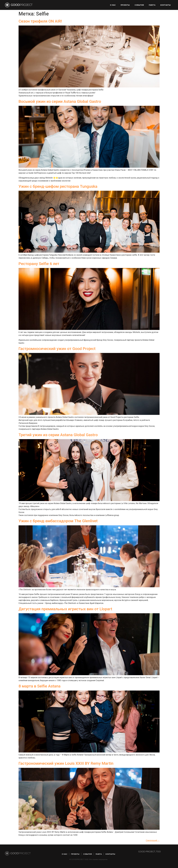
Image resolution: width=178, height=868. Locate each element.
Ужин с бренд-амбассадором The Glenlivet (58, 521)
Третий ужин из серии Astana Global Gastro (58, 435)
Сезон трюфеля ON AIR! (40, 21)
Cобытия (139, 5)
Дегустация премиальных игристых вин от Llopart (65, 609)
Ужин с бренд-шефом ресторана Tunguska (58, 186)
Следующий (153, 840)
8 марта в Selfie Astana (40, 686)
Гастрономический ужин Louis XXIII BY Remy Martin (66, 763)
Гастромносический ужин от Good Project (57, 349)
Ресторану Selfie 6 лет (39, 264)
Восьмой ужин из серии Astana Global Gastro (60, 101)
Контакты (165, 5)
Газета (152, 5)
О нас (113, 5)
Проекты (125, 5)
